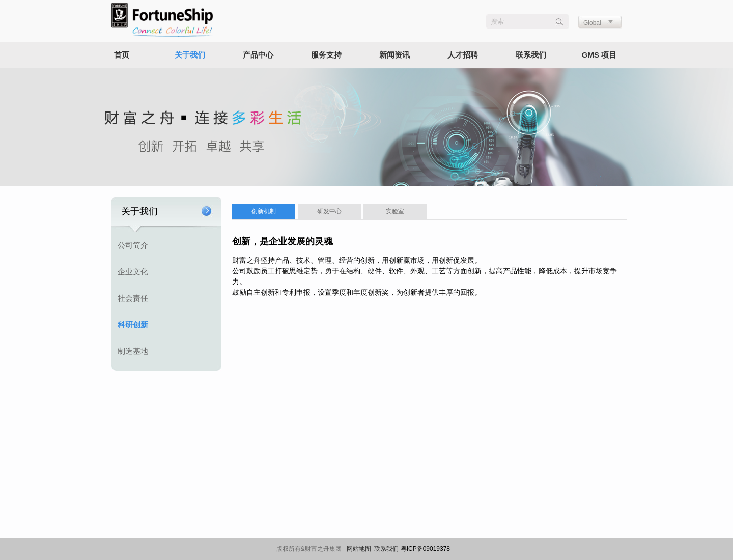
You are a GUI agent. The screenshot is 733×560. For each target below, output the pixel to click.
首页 (122, 55)
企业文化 (133, 272)
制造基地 (133, 351)
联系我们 (531, 55)
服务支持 (326, 55)
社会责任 (133, 298)
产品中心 (258, 55)
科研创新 (133, 325)
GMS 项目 (599, 55)
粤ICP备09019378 (425, 549)
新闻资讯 (394, 55)
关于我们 (190, 55)
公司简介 (133, 245)
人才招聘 (463, 55)
